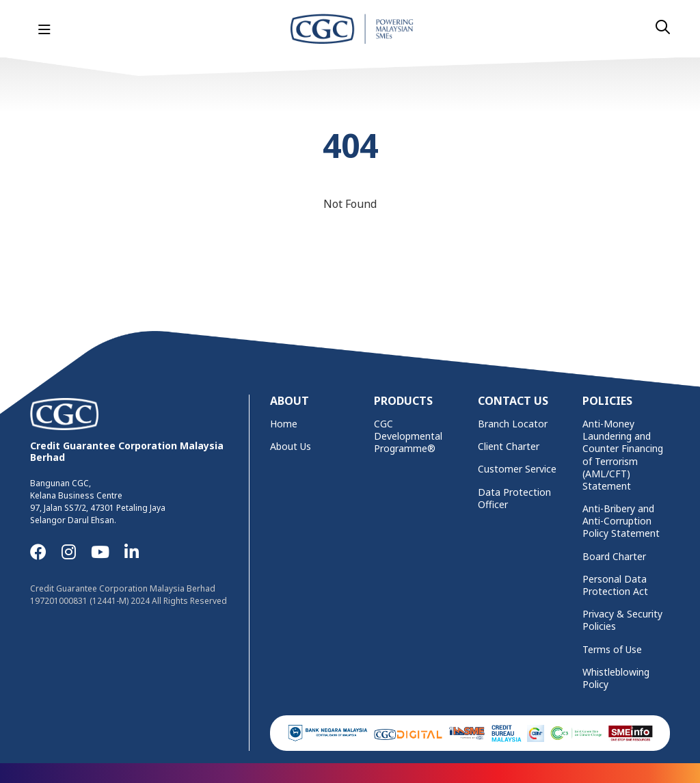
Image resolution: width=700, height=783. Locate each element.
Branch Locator (513, 424)
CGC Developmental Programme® (408, 436)
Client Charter (509, 447)
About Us (291, 447)
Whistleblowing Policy (616, 678)
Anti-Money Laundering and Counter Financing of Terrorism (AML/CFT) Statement (623, 455)
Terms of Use (612, 650)
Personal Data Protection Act (615, 585)
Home (284, 424)
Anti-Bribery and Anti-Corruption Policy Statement (621, 521)
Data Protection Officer (514, 499)
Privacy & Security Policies (622, 620)
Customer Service (517, 469)
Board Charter (614, 557)
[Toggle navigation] (44, 30)
